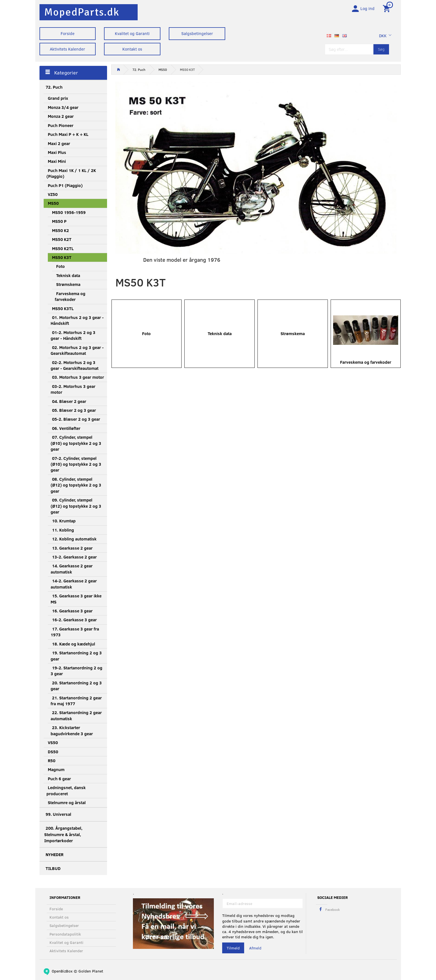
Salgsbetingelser (197, 33)
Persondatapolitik (65, 934)
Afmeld (255, 948)
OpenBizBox (62, 971)
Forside (68, 33)
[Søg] (381, 51)
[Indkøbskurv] (387, 9)
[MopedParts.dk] (82, 12)
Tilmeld (233, 948)
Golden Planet (91, 971)
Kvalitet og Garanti (132, 33)
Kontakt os (132, 49)
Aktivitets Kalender (67, 49)
